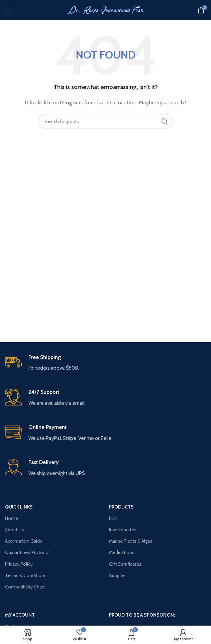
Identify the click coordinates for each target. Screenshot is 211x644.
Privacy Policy (19, 564)
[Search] (106, 121)
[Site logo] (106, 10)
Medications (122, 552)
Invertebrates (123, 530)
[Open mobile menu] (8, 10)
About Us (15, 530)
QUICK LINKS (19, 507)
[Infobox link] (105, 363)
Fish (113, 518)
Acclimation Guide (24, 541)
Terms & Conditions (26, 575)
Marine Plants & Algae (131, 541)
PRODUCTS (121, 507)
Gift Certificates (125, 564)
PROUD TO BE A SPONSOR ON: (142, 615)
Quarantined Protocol (27, 552)
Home (12, 518)
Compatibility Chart (25, 587)
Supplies (118, 575)
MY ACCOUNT (20, 615)
